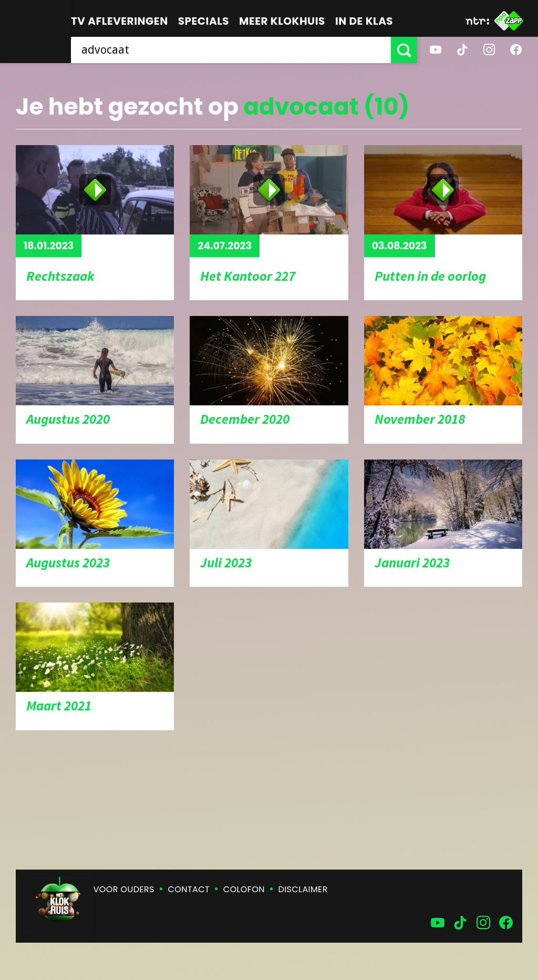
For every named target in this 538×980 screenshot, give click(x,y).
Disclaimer (303, 889)
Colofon (244, 889)
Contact (189, 889)
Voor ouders (124, 889)
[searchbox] (231, 50)
